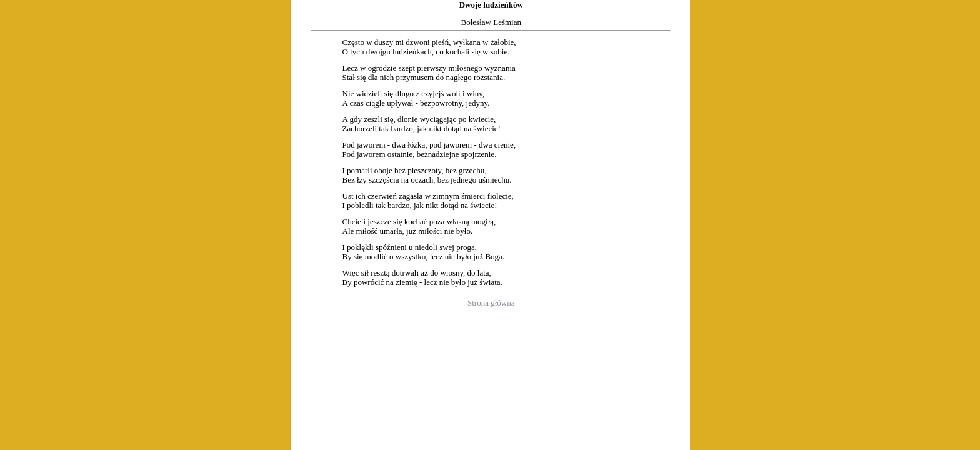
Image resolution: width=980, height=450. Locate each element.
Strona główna (491, 303)
